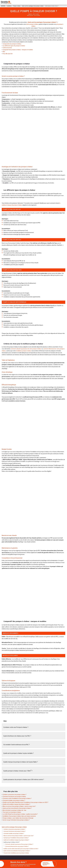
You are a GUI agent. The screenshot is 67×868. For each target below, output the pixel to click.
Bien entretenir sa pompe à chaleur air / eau (14, 810)
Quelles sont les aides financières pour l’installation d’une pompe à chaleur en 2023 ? (26, 802)
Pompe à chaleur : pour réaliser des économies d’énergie (18, 818)
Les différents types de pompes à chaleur (14, 46)
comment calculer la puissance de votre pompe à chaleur (26, 349)
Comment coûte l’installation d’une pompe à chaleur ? (17, 798)
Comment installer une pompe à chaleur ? (14, 801)
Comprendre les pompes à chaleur (12, 44)
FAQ (4, 52)
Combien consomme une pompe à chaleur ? (15, 795)
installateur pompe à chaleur (24, 351)
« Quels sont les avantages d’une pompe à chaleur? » (42, 22)
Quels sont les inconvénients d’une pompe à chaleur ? (17, 808)
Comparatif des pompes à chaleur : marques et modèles (18, 50)
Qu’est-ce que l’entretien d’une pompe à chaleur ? (16, 820)
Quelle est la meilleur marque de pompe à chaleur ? (16, 804)
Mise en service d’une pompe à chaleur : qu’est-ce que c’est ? (19, 806)
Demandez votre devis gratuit (49, 864)
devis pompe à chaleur (32, 24)
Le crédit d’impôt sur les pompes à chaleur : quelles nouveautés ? (20, 814)
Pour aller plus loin (8, 54)
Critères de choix (7, 48)
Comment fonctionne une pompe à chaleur (14, 797)
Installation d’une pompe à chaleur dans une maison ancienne (19, 816)
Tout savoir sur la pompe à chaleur (12, 812)
